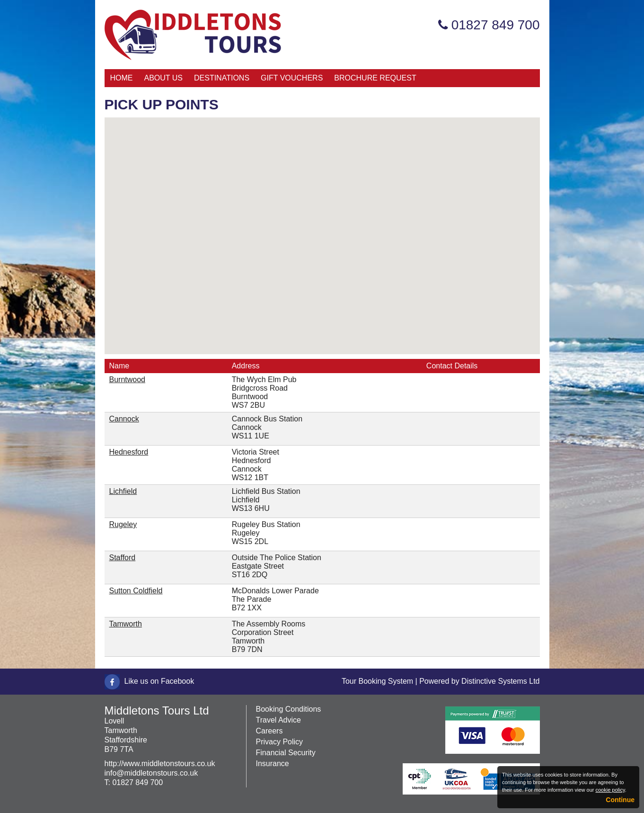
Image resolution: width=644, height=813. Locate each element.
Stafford (123, 558)
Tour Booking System (377, 681)
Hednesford (129, 452)
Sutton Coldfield (136, 591)
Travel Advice (278, 720)
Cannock (124, 419)
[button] (314, 229)
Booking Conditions (289, 709)
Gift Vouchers (292, 78)
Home (122, 78)
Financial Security (286, 753)
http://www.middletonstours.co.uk (160, 764)
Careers (269, 731)
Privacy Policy (280, 742)
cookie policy (610, 790)
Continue (620, 800)
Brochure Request (375, 78)
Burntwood (128, 380)
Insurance (273, 764)
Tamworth (126, 624)
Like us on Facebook (159, 681)
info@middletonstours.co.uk (151, 773)
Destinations (222, 78)
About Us (164, 78)
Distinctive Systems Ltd (500, 681)
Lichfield (123, 491)
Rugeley (123, 524)
